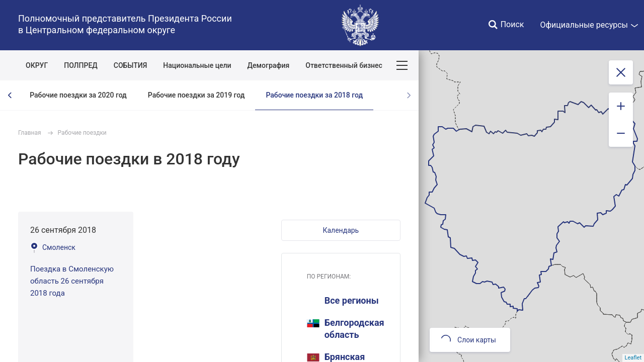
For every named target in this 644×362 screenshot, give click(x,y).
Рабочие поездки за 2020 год (78, 95)
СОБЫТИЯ (131, 65)
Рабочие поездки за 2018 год (314, 95)
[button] (341, 230)
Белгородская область (346, 329)
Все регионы (352, 300)
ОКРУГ (37, 65)
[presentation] (10, 95)
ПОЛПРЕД (81, 65)
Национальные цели (197, 65)
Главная (30, 133)
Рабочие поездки (82, 133)
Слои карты (468, 340)
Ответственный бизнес (344, 65)
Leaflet (633, 358)
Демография (269, 65)
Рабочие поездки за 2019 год (196, 95)
